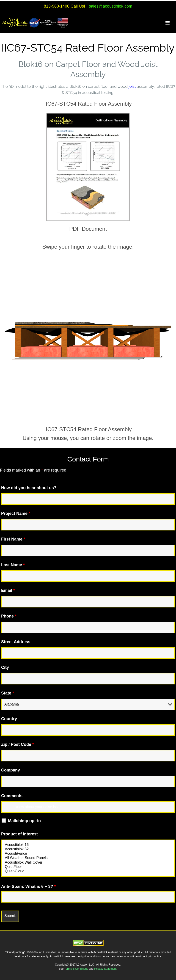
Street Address (16, 642)
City (5, 667)
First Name (13, 539)
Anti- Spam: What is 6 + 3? (29, 887)
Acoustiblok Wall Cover (88, 863)
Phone (9, 616)
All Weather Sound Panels (88, 858)
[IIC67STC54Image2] (88, 116)
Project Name (16, 513)
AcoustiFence (88, 854)
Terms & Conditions (77, 969)
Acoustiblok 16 (88, 845)
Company (11, 770)
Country (9, 719)
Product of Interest (19, 834)
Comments (12, 796)
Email (8, 590)
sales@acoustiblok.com (111, 6)
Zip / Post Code (18, 744)
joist (132, 86)
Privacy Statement (105, 969)
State (8, 693)
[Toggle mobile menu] (170, 23)
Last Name (13, 565)
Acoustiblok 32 (88, 849)
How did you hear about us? (29, 488)
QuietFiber (88, 867)
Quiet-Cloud (88, 871)
